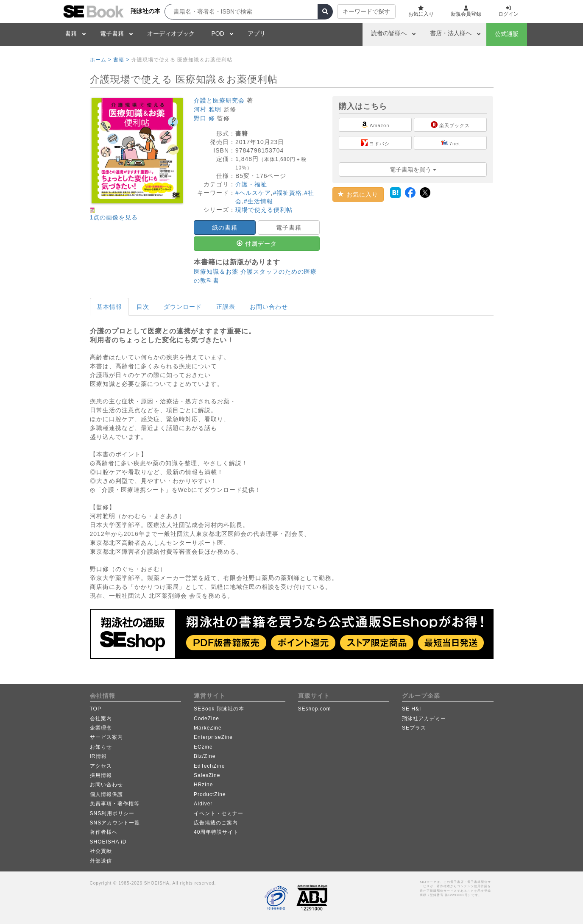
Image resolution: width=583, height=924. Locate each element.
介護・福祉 (251, 184)
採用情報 (101, 775)
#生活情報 (258, 201)
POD (218, 33)
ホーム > (101, 60)
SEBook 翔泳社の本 (219, 709)
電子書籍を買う (413, 169)
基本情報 (109, 307)
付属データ (257, 244)
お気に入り (358, 194)
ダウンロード (183, 307)
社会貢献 (101, 851)
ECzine (203, 747)
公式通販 (507, 34)
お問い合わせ (269, 307)
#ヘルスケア (253, 193)
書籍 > (121, 60)
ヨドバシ (375, 143)
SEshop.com (315, 709)
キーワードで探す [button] (366, 11)
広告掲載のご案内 (216, 823)
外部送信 (101, 861)
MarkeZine (208, 728)
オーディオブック (171, 33)
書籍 (71, 33)
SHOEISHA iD (108, 842)
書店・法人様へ (451, 33)
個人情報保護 (106, 794)
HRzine (203, 785)
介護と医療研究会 (219, 100)
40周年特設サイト (216, 832)
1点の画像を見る (114, 217)
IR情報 (98, 756)
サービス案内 (106, 737)
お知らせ (101, 747)
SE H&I (411, 709)
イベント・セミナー (219, 813)
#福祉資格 (288, 193)
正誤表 (226, 307)
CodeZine (206, 719)
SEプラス (414, 728)
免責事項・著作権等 (115, 804)
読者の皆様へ (389, 33)
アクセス (101, 766)
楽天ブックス (450, 125)
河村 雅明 (208, 109)
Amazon (375, 125)
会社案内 (101, 719)
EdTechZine (209, 766)
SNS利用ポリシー (112, 813)
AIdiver (203, 804)
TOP (96, 709)
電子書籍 (112, 33)
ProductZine (210, 794)
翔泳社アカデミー (424, 719)
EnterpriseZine (213, 737)
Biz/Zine (205, 756)
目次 (143, 307)
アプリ (257, 33)
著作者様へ (104, 832)
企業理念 (101, 728)
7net (450, 143)
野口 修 (204, 118)
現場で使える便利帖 (264, 210)
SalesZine (207, 775)
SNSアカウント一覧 (115, 823)
